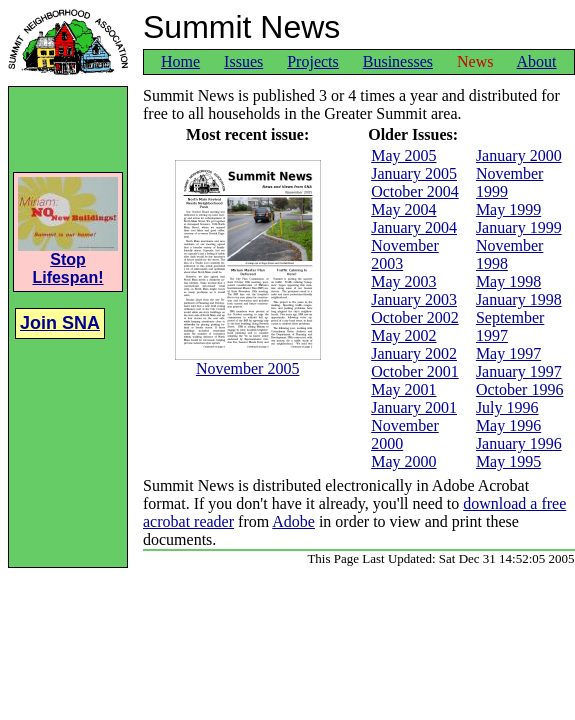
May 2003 (403, 281)
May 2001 (403, 389)
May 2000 (403, 461)
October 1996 (520, 389)
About (537, 61)
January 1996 (519, 443)
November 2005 (248, 361)
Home (180, 61)
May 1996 (508, 425)
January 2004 (414, 227)
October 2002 (415, 317)
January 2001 (414, 407)
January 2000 (519, 155)
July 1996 (507, 407)
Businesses (398, 61)
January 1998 (519, 299)
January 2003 (414, 299)
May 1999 (508, 209)
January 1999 (519, 227)
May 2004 (403, 209)
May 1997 (508, 353)
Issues (243, 61)
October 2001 (415, 371)
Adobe (293, 521)
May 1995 (508, 461)
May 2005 (403, 155)
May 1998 (508, 281)
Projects (313, 61)
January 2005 (414, 173)
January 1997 (519, 371)
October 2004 (415, 191)
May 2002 (403, 335)
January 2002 (414, 353)
